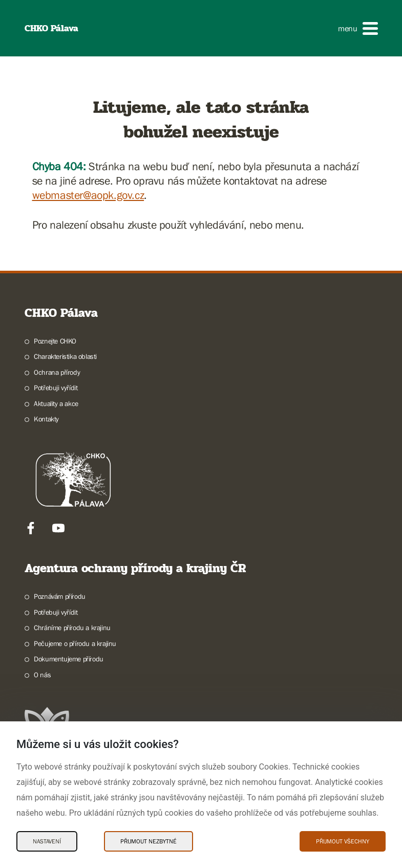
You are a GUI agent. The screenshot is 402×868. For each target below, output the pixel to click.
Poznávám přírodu (60, 596)
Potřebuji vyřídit (56, 388)
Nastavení (47, 841)
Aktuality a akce (56, 403)
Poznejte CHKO (55, 341)
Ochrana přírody (57, 372)
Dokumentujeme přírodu (69, 659)
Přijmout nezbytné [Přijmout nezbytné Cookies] (149, 841)
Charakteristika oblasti (65, 356)
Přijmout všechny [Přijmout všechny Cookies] (343, 841)
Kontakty (46, 419)
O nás (42, 675)
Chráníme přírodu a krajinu (72, 628)
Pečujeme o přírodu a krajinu (75, 643)
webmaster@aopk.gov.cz (88, 195)
